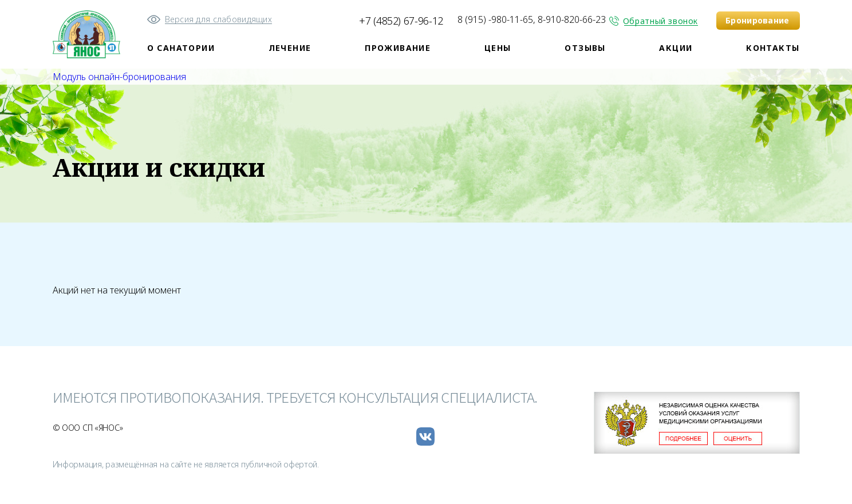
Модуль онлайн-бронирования (119, 77)
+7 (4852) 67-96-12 (401, 21)
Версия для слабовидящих (218, 19)
